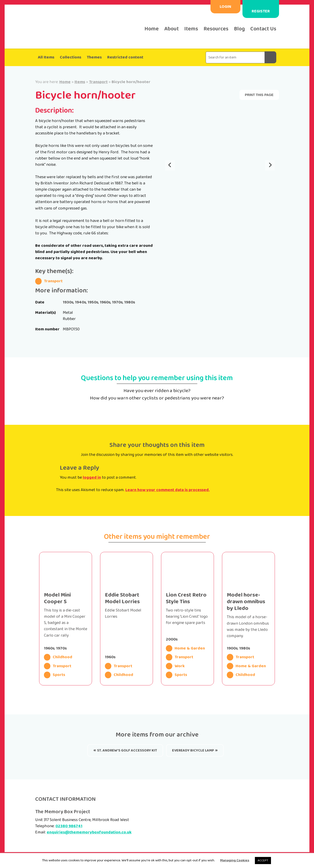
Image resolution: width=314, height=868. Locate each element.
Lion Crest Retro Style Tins (186, 598)
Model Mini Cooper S (57, 598)
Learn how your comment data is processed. (167, 490)
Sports (55, 675)
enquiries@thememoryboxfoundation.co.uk (89, 832)
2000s (172, 639)
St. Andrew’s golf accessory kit (127, 750)
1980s (130, 302)
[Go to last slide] (170, 165)
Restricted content (125, 57)
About (171, 29)
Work (175, 666)
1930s (68, 302)
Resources (216, 29)
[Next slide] (270, 165)
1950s (93, 302)
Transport (98, 82)
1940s (81, 302)
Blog (239, 29)
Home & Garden (186, 648)
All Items (46, 57)
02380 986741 (69, 826)
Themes (94, 57)
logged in (92, 478)
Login (225, 7)
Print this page (259, 95)
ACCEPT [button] (263, 861)
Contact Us (263, 29)
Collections (71, 57)
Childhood (58, 657)
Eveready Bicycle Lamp (193, 750)
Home (152, 29)
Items (191, 29)
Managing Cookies (235, 860)
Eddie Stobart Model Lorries (122, 598)
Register (261, 11)
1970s (117, 302)
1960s (105, 302)
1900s (232, 648)
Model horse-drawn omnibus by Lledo (246, 602)
